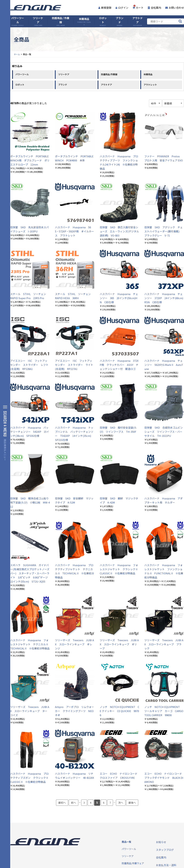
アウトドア (138, 21)
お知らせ (161, 842)
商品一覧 (126, 842)
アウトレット (150, 85)
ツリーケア (38, 21)
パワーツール (18, 21)
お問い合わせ (175, 8)
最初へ (62, 803)
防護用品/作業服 (109, 74)
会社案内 (154, 8)
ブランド (120, 21)
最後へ (132, 803)
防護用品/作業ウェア (133, 863)
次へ (121, 803)
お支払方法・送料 (166, 865)
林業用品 (84, 21)
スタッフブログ (165, 850)
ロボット (103, 21)
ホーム (17, 54)
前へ (74, 803)
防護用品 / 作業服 (61, 21)
